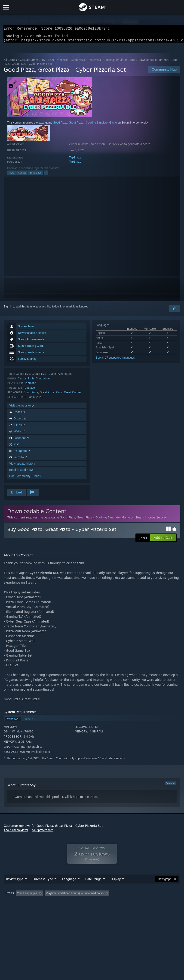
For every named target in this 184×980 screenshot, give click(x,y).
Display (116, 888)
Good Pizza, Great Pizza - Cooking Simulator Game (103, 63)
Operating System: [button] (16, 909)
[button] (163, 540)
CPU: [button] (40, 909)
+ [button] (46, 175)
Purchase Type (43, 888)
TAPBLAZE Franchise (55, 63)
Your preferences (43, 833)
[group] (92, 906)
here (76, 800)
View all (171, 786)
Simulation (35, 175)
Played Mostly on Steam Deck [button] (143, 902)
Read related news (21, 473)
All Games (10, 63)
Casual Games (29, 63)
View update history (22, 466)
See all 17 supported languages (115, 360)
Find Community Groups (25, 479)
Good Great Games (69, 395)
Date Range (93, 888)
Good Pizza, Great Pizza (39, 395)
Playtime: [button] (109, 902)
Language (69, 888)
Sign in (8, 309)
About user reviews (16, 833)
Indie (12, 175)
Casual (22, 175)
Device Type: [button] (76, 909)
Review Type (15, 888)
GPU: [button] (56, 909)
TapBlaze (75, 160)
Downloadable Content (153, 63)
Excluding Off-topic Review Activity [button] (74, 902)
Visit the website (22, 408)
